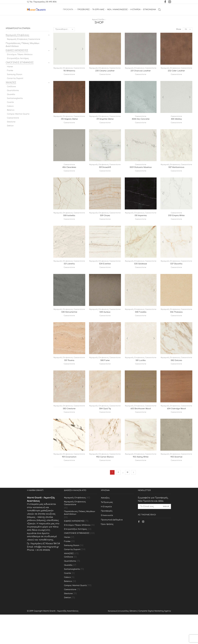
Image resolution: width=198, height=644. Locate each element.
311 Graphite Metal (105, 124)
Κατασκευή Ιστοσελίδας (118, 640)
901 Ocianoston (69, 481)
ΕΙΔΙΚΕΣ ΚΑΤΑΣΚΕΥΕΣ (17, 50)
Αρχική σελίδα (98, 20)
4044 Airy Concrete (141, 122)
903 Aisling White (141, 481)
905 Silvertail (176, 481)
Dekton (10, 126)
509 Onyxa (105, 226)
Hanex (10, 67)
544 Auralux (105, 328)
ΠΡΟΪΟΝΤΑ (69, 10)
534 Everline (105, 277)
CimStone (11, 87)
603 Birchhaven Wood (141, 430)
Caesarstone (69, 77)
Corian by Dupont (15, 78)
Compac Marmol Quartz (18, 114)
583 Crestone (69, 430)
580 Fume (105, 379)
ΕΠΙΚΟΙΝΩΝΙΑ (150, 10)
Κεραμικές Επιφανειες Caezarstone (24, 39)
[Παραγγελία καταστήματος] (64, 29)
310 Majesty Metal (69, 124)
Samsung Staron (15, 74)
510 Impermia (141, 226)
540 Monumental (69, 328)
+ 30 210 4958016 (43, 575)
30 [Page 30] (127, 497)
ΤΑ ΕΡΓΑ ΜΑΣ (98, 10)
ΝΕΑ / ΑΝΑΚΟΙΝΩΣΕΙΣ (117, 10)
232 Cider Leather (176, 73)
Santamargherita (15, 98)
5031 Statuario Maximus (141, 173)
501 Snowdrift (105, 175)
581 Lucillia (141, 379)
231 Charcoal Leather (141, 73)
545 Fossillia (141, 328)
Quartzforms (13, 90)
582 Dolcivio (176, 379)
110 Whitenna (69, 73)
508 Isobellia (69, 226)
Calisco (10, 106)
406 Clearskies (69, 173)
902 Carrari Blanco (105, 481)
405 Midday (176, 122)
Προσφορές (107, 536)
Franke (10, 71)
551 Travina (69, 379)
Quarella (11, 94)
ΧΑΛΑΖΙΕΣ (11, 82)
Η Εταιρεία (107, 532)
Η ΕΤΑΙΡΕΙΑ (135, 10)
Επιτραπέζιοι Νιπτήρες (18, 58)
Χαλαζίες (106, 522)
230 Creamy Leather (105, 73)
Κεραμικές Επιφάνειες (17, 35)
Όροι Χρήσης (108, 550)
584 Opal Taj (105, 430)
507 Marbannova (176, 175)
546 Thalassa (176, 328)
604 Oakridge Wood (176, 430)
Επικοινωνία (107, 541)
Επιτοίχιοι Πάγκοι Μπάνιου (20, 54)
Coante (10, 102)
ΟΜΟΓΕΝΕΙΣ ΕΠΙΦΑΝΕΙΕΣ (20, 63)
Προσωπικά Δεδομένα (113, 545)
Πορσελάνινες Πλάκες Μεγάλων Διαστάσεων (23, 45)
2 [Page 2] (118, 497)
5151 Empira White (176, 224)
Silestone (11, 122)
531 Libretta (69, 277)
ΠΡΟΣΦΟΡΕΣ (83, 10)
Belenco (11, 110)
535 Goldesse (141, 277)
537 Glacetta (176, 277)
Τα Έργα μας (108, 527)
